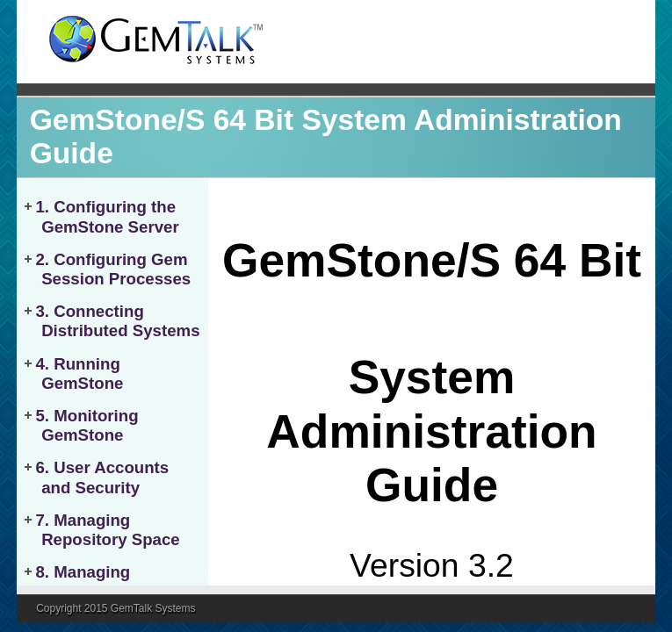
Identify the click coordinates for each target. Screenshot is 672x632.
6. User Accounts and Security (102, 477)
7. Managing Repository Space (107, 530)
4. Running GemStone (79, 373)
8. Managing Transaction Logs (106, 582)
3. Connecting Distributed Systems (117, 321)
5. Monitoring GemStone (87, 425)
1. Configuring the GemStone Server (107, 216)
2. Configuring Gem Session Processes (113, 269)
